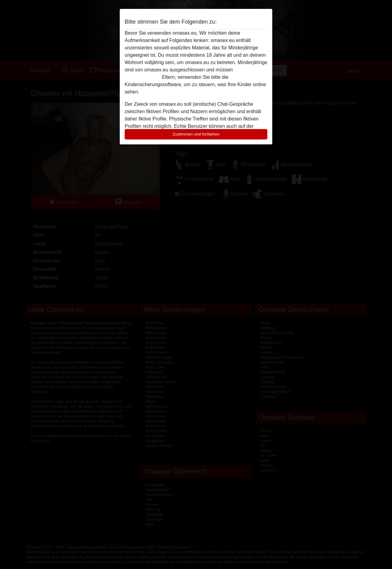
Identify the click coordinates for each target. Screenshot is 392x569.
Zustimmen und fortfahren (196, 134)
